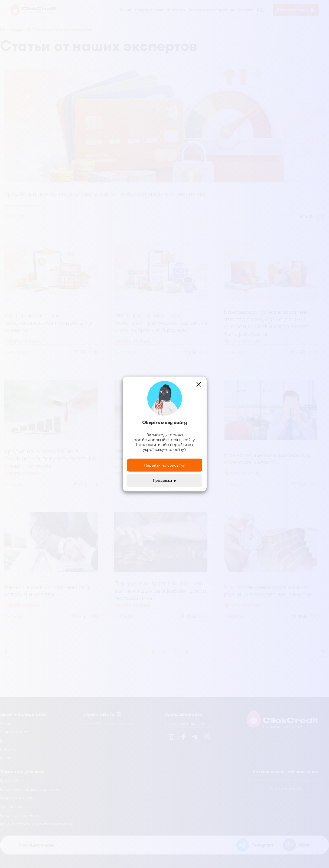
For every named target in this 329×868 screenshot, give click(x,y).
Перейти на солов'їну (164, 465)
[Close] (199, 384)
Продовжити (165, 480)
